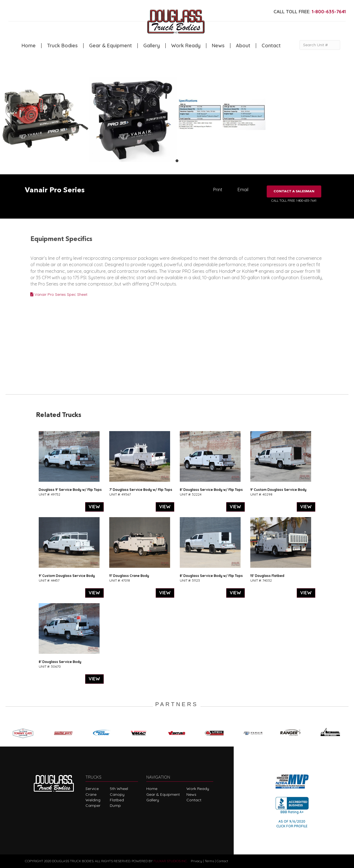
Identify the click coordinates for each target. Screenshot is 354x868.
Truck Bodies (62, 46)
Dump (115, 805)
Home (29, 46)
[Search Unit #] (320, 45)
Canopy (117, 794)
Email (243, 190)
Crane (91, 794)
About (243, 46)
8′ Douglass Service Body (60, 662)
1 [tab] (177, 161)
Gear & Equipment (110, 46)
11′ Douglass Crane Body (129, 576)
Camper (93, 805)
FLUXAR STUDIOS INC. (171, 861)
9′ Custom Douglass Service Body (278, 490)
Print (218, 190)
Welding (93, 800)
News (218, 46)
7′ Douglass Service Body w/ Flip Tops (141, 490)
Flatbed (117, 800)
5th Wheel (119, 789)
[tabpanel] (44, 119)
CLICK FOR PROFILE (292, 826)
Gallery (152, 46)
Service (92, 789)
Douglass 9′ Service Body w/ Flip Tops (70, 490)
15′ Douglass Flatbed (267, 576)
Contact (271, 46)
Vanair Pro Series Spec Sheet (59, 294)
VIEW (94, 507)
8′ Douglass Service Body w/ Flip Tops (211, 490)
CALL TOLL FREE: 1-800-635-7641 (294, 201)
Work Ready (186, 46)
